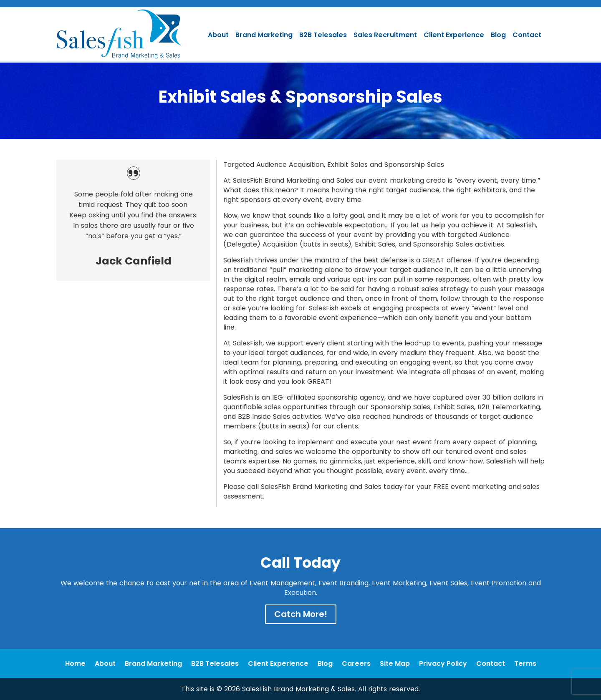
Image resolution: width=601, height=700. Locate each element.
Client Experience (454, 35)
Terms (525, 663)
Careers (356, 663)
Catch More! (301, 614)
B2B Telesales (323, 35)
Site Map (395, 663)
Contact (527, 35)
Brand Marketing (264, 35)
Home (75, 663)
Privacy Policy (443, 663)
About (218, 35)
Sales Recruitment (385, 35)
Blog (498, 35)
